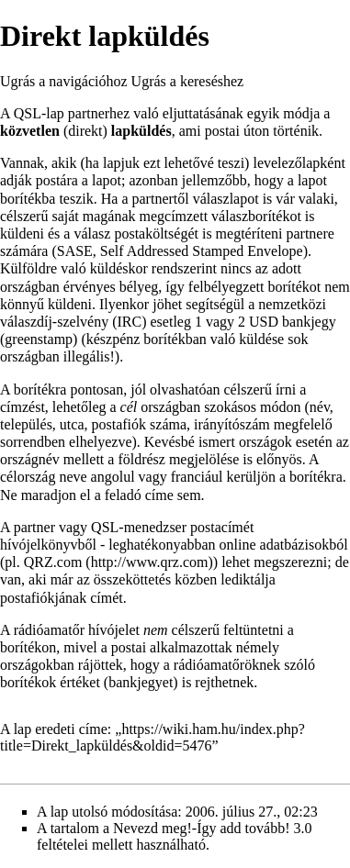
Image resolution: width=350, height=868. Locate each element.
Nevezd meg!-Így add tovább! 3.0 (212, 828)
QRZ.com (53, 562)
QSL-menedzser (139, 527)
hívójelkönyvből (48, 545)
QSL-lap (39, 113)
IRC (130, 322)
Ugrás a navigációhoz (64, 81)
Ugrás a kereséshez (188, 81)
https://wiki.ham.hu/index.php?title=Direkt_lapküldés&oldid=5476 (152, 737)
